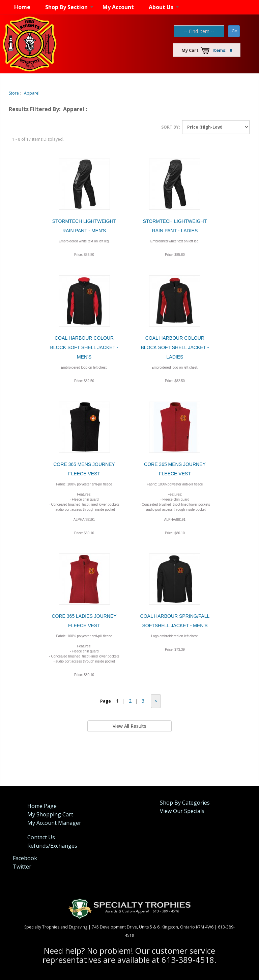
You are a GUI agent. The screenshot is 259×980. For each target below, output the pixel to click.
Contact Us (41, 837)
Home (22, 7)
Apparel (32, 93)
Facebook (25, 858)
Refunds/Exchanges (52, 846)
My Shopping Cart (50, 814)
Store (14, 93)
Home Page (42, 806)
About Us (161, 7)
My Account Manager (54, 823)
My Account (118, 7)
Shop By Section (66, 7)
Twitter (22, 867)
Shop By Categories (185, 803)
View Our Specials (182, 811)
